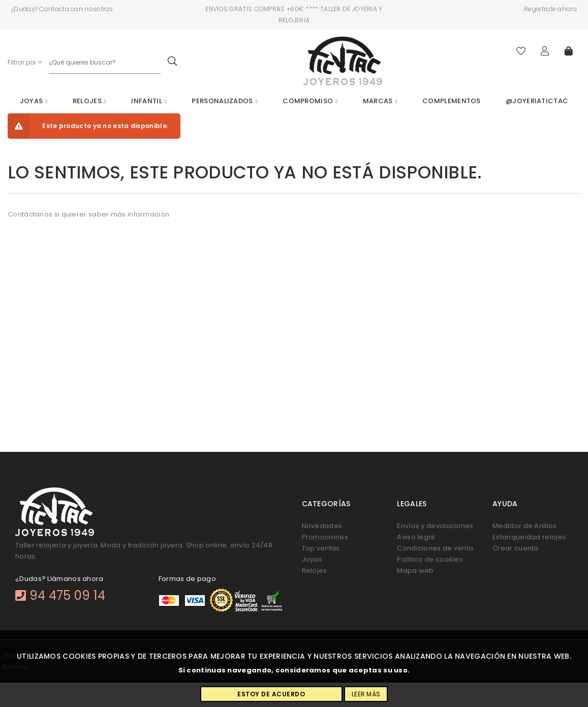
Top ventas (321, 548)
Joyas (34, 101)
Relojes (89, 101)
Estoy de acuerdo (271, 694)
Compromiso (310, 101)
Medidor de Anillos (524, 526)
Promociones (325, 537)
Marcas (380, 101)
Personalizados (224, 101)
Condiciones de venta (435, 548)
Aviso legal (416, 537)
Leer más (366, 694)
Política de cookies (430, 559)
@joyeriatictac (537, 101)
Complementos (452, 101)
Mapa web (415, 571)
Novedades (322, 526)
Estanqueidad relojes (529, 537)
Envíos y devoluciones (435, 526)
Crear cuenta (516, 548)
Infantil (149, 101)
